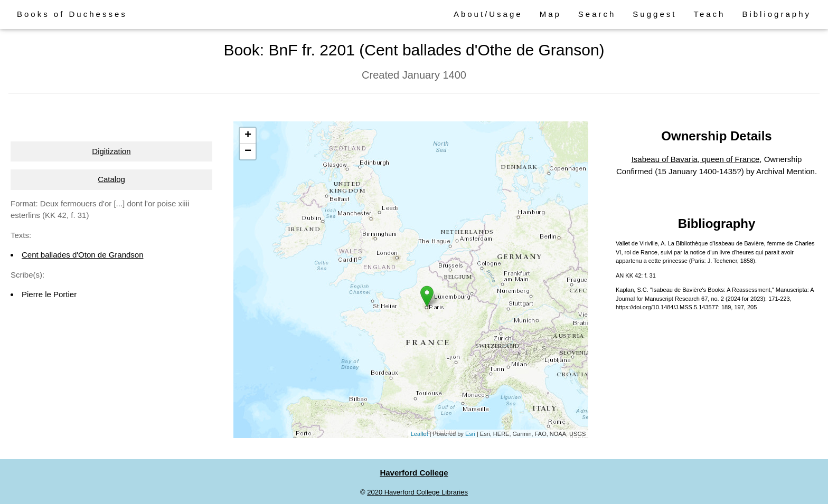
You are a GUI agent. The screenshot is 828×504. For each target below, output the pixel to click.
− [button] (248, 151)
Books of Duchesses (72, 14)
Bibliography (777, 14)
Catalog (111, 179)
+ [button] (248, 136)
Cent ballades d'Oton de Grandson (83, 255)
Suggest (655, 14)
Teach (709, 14)
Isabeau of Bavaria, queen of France (696, 159)
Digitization (111, 151)
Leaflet (420, 434)
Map (551, 14)
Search (597, 14)
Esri (470, 434)
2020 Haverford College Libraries (417, 492)
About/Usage (488, 14)
